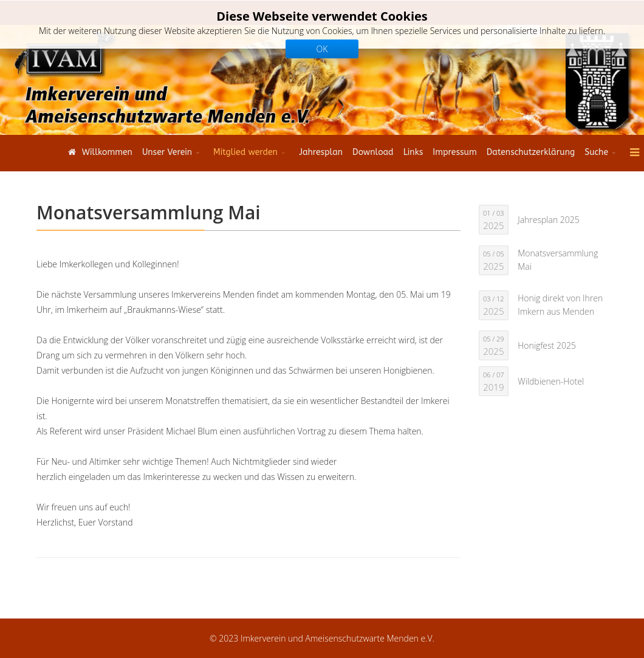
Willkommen (99, 152)
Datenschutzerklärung (531, 152)
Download (373, 152)
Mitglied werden (245, 152)
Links (413, 152)
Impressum (454, 152)
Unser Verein (167, 152)
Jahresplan (321, 152)
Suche (596, 152)
